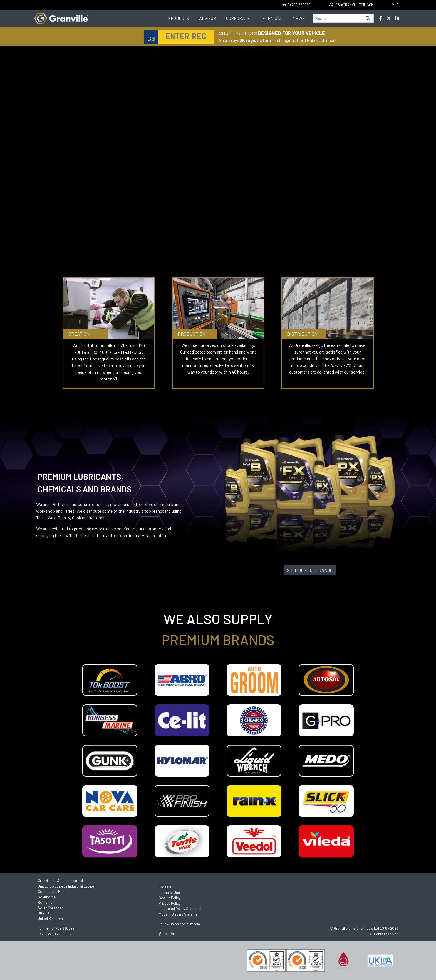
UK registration (255, 40)
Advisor (208, 18)
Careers (165, 887)
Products (179, 18)
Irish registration (289, 40)
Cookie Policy (170, 898)
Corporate (238, 18)
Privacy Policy (170, 903)
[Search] (338, 18)
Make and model (321, 40)
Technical (271, 18)
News (299, 18)
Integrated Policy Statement (181, 909)
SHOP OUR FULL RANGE (310, 570)
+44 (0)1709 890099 (59, 928)
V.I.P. (396, 5)
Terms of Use (169, 893)
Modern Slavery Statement (180, 914)
